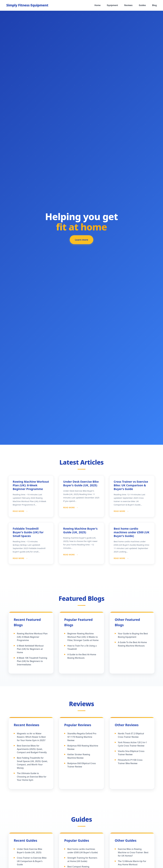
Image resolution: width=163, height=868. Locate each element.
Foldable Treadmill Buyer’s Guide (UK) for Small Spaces (28, 532)
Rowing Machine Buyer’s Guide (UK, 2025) (80, 530)
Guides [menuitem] (142, 5)
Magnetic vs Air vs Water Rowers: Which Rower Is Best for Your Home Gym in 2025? (31, 737)
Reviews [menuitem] (128, 5)
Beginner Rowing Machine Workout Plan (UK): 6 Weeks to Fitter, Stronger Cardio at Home (83, 637)
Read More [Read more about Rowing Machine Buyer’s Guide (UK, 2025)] (69, 555)
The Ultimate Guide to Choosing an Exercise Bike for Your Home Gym (32, 777)
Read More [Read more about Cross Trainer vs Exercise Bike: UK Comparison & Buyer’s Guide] (120, 511)
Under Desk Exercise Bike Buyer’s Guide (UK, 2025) (81, 483)
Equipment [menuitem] (112, 5)
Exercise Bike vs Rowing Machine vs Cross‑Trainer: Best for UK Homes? (133, 852)
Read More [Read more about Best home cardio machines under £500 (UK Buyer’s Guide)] (120, 558)
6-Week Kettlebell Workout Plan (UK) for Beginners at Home (30, 649)
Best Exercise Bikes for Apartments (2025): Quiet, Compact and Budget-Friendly (32, 749)
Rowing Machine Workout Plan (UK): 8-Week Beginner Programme (31, 485)
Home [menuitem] (98, 5)
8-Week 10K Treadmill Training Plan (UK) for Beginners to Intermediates (32, 661)
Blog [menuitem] (154, 5)
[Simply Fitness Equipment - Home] (27, 5)
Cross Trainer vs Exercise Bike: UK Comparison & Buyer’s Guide (131, 485)
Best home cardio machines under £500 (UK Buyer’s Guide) (132, 532)
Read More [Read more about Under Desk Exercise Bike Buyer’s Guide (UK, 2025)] (69, 507)
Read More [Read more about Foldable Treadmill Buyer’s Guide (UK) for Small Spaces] (19, 558)
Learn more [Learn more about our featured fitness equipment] (82, 240)
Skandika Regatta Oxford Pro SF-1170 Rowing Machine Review (82, 737)
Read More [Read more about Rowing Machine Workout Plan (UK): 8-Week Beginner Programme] (19, 511)
